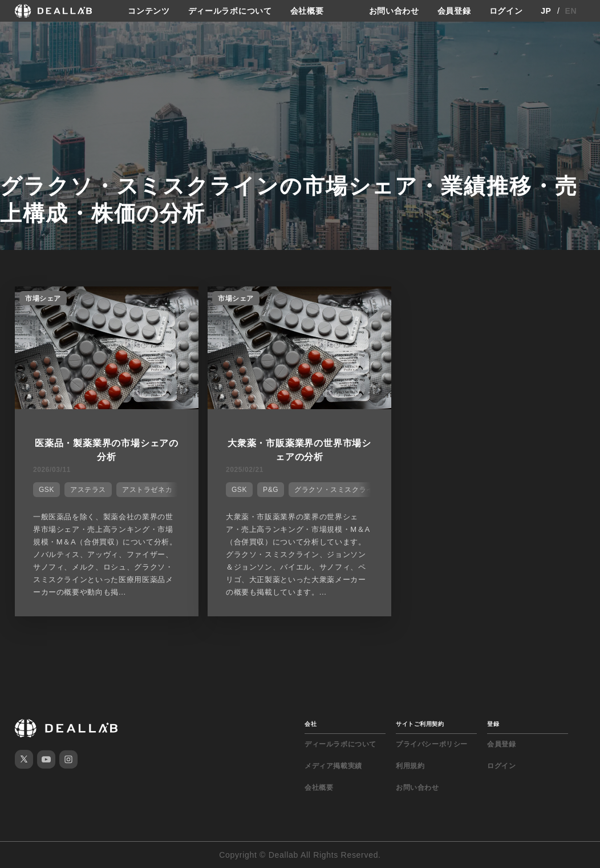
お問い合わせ (394, 11)
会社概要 (307, 11)
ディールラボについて (230, 11)
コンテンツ (149, 11)
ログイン (506, 11)
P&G (271, 490)
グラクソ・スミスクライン (337, 490)
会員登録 (454, 11)
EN (571, 11)
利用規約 (410, 766)
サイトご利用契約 (420, 724)
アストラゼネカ (147, 490)
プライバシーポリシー (432, 744)
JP (546, 11)
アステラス (88, 490)
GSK (46, 490)
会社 (311, 724)
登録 (493, 724)
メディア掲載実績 (333, 766)
